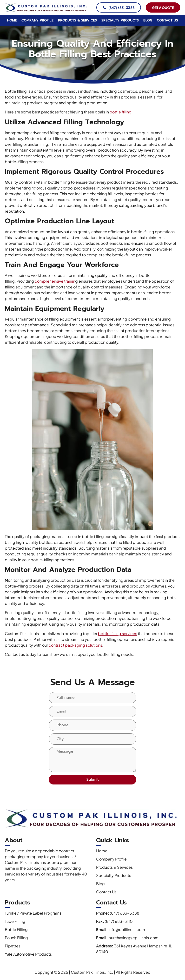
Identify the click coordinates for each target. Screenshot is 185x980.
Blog (148, 20)
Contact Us (167, 20)
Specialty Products (120, 20)
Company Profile (37, 20)
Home (12, 20)
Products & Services (77, 20)
